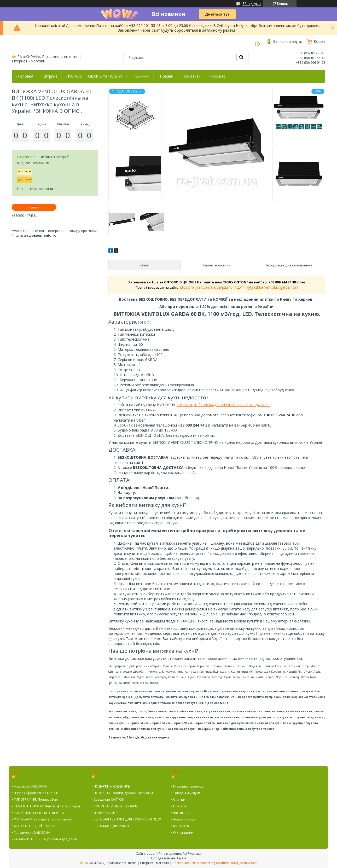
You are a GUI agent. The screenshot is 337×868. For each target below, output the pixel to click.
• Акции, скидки (184, 819)
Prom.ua (194, 853)
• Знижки (142, 76)
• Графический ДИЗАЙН (31, 832)
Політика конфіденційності (237, 863)
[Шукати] (241, 57)
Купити (34, 207)
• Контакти (191, 76)
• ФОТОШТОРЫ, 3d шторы (33, 826)
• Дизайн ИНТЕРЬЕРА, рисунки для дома (44, 839)
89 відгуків (252, 4)
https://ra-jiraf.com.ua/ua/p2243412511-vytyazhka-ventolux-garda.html (238, 287)
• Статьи (178, 799)
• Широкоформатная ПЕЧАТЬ (36, 793)
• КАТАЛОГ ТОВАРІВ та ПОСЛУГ (94, 76)
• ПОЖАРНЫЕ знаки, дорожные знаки (122, 793)
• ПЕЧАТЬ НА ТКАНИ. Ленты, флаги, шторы (46, 806)
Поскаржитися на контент (193, 863)
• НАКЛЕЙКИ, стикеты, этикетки (38, 813)
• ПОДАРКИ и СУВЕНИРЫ (111, 786)
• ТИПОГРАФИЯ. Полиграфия (35, 799)
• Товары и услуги (186, 793)
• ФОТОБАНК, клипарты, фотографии (42, 819)
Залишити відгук (288, 42)
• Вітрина (49, 76)
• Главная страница (187, 786)
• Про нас (217, 76)
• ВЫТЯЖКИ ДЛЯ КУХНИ (110, 826)
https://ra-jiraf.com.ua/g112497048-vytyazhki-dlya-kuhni (223, 405)
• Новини (165, 76)
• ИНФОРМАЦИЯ (104, 813)
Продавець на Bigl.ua (169, 858)
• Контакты (180, 826)
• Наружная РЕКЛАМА (29, 786)
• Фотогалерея (183, 813)
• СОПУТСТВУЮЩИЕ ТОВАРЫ (115, 806)
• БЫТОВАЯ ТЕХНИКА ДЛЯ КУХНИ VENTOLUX (126, 819)
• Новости (179, 806)
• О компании (182, 832)
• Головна (24, 76)
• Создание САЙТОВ (108, 799)
